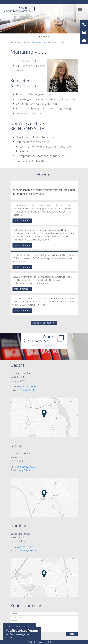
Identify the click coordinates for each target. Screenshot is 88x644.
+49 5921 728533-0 (27, 547)
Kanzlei (37, 42)
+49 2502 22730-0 (26, 467)
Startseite (32, 642)
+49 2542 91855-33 (27, 387)
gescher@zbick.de (26, 390)
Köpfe (45, 42)
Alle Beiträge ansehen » (44, 323)
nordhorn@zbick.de (27, 551)
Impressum (43, 642)
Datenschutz (55, 642)
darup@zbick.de (26, 470)
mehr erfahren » (22, 221)
